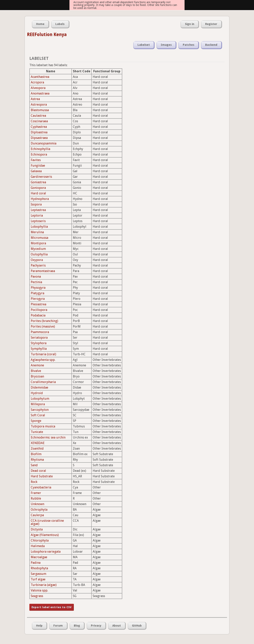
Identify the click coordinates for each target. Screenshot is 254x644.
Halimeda (38, 546)
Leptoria (37, 215)
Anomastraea (40, 93)
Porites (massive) (43, 326)
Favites (36, 160)
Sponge (36, 421)
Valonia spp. (39, 590)
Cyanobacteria (41, 487)
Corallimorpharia (43, 382)
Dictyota (37, 529)
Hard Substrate (42, 476)
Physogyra (38, 288)
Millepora (38, 404)
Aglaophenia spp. (43, 360)
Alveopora (38, 88)
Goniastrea (38, 182)
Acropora (37, 82)
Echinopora (39, 154)
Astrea (35, 99)
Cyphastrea (39, 127)
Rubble (36, 498)
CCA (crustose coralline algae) (47, 522)
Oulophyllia (39, 254)
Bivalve (36, 371)
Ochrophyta (39, 510)
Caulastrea (38, 116)
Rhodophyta (39, 568)
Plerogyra (38, 299)
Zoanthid (37, 449)
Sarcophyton (40, 410)
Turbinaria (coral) (43, 354)
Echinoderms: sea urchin (48, 437)
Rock (34, 482)
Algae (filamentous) (45, 535)
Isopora (36, 204)
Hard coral (38, 193)
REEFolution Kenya (47, 34)
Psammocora (40, 332)
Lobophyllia (39, 227)
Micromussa (39, 238)
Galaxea (36, 171)
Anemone (37, 365)
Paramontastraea (43, 271)
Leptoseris (38, 221)
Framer (36, 493)
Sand (34, 465)
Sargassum (38, 574)
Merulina (37, 232)
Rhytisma (37, 460)
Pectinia (36, 282)
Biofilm (36, 454)
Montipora (38, 243)
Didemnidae (39, 387)
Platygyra (38, 293)
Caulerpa (37, 515)
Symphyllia (39, 349)
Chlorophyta (40, 540)
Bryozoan (37, 376)
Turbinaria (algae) (44, 585)
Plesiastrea (38, 304)
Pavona (36, 277)
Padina (36, 563)
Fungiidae (38, 166)
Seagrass (37, 596)
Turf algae (38, 579)
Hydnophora (40, 199)
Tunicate (37, 432)
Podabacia (38, 315)
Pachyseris (38, 265)
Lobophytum (40, 399)
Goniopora (38, 188)
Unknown (38, 504)
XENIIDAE (38, 443)
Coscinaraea (39, 121)
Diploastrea (39, 132)
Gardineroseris (41, 177)
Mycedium (38, 249)
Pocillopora (39, 310)
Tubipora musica (43, 426)
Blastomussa (40, 110)
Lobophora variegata (46, 552)
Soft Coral (38, 415)
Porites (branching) (44, 321)
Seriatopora (39, 338)
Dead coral (38, 471)
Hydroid (37, 393)
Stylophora (39, 343)
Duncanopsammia (44, 143)
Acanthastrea (40, 77)
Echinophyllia (40, 149)
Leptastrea (38, 210)
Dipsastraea (39, 138)
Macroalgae (39, 557)
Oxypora (37, 260)
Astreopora (39, 105)
